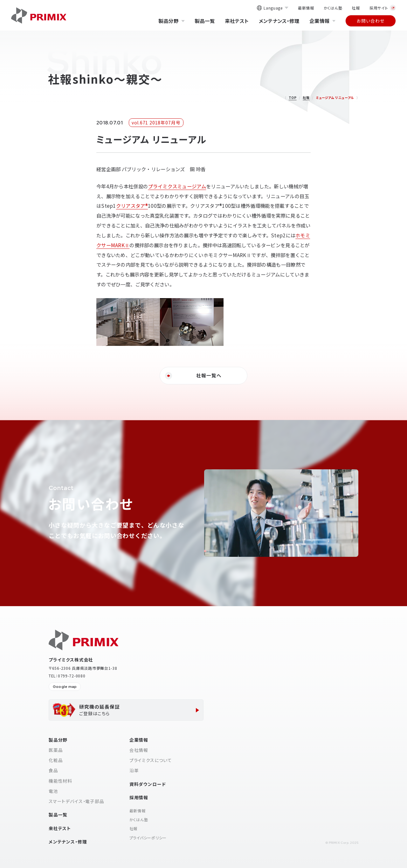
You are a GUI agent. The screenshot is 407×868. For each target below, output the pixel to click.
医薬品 (56, 750)
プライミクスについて (151, 760)
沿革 (134, 770)
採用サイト (383, 8)
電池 (53, 791)
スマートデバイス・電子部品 (76, 801)
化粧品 (56, 760)
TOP (293, 98)
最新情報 (306, 8)
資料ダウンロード (148, 784)
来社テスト (237, 21)
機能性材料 (60, 781)
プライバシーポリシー (148, 838)
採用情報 (139, 797)
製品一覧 (205, 21)
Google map (65, 687)
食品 (53, 770)
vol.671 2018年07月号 (156, 122)
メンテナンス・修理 (279, 21)
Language (272, 8)
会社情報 (139, 750)
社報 (356, 8)
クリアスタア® (132, 206)
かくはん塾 (333, 8)
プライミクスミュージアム (177, 186)
